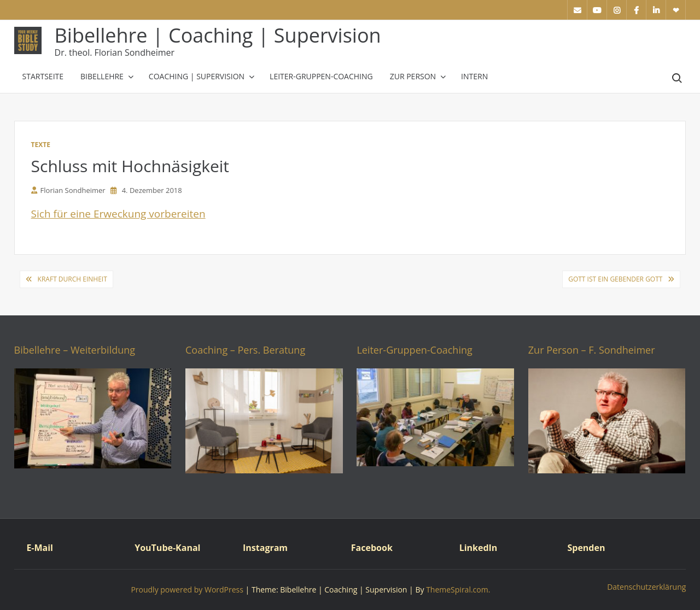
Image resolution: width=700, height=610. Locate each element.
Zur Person (413, 76)
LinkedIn (479, 548)
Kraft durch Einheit (72, 279)
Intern (474, 76)
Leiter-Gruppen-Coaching (321, 76)
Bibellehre (102, 76)
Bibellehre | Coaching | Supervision (218, 35)
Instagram (265, 548)
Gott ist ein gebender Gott (615, 279)
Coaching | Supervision (197, 76)
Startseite (43, 76)
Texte (41, 145)
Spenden (586, 548)
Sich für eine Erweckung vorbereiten (118, 214)
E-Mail (40, 548)
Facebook (372, 548)
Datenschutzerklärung (646, 587)
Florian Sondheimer (68, 190)
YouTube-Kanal (167, 548)
